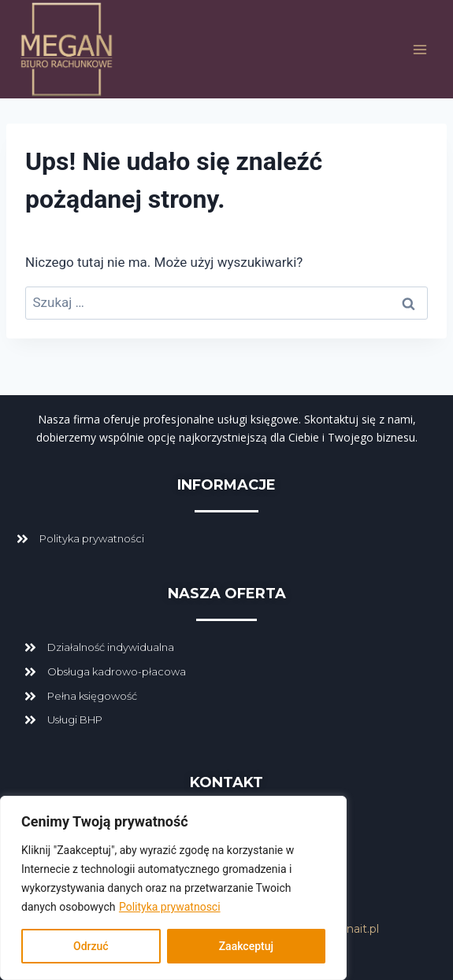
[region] (173, 888)
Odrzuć (91, 946)
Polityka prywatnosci (170, 907)
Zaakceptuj (246, 946)
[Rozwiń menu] (420, 49)
